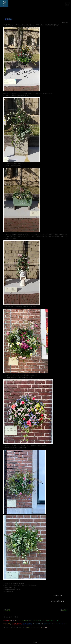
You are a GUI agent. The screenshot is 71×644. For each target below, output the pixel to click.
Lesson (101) (17, 620)
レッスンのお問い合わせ (58, 601)
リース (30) (26, 627)
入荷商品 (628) (17, 624)
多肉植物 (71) (27, 620)
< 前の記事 (7, 610)
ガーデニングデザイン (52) (12, 627)
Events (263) (8, 620)
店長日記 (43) (28, 624)
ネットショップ (58, 596)
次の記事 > (64, 610)
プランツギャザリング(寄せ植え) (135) (45, 620)
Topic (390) (7, 624)
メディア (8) (35, 627)
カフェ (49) (44, 627)
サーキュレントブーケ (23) (57, 624)
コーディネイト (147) (40, 624)
